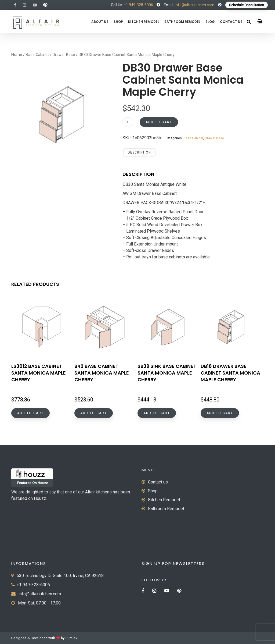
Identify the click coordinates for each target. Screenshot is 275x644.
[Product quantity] (128, 122)
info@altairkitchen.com (194, 5)
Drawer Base (64, 55)
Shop (118, 22)
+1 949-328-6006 (138, 5)
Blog (210, 22)
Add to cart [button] (30, 413)
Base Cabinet (37, 55)
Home (17, 55)
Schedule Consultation (247, 5)
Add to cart (159, 122)
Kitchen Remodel (144, 22)
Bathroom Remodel (182, 22)
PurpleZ (72, 638)
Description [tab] (139, 152)
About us (100, 22)
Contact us (231, 22)
